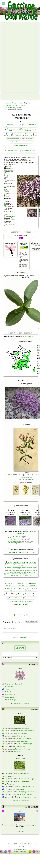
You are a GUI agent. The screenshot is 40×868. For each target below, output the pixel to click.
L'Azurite (16, 536)
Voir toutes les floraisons (21, 703)
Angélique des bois (27, 792)
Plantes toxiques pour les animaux (22, 142)
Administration (34, 844)
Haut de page (21, 615)
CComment (25, 637)
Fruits (12, 136)
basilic (29, 150)
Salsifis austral (10, 694)
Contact (18, 844)
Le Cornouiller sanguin (15, 541)
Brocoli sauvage (10, 700)
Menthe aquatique (22, 741)
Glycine (20, 828)
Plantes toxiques (29, 139)
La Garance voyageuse (15, 538)
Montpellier (23, 150)
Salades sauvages (33, 125)
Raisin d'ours (9, 687)
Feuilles (26, 136)
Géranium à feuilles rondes (14, 684)
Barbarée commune (30, 797)
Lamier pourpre (20, 736)
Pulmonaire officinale (23, 749)
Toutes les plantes (9, 125)
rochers (34, 150)
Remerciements (8, 844)
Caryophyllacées (9, 170)
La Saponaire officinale (14, 552)
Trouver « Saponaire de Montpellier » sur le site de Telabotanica (22, 568)
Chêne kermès (20, 746)
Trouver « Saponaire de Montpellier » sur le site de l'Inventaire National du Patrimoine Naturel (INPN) (21, 571)
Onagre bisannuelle (27, 731)
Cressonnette (9, 697)
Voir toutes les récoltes (21, 801)
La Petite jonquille (14, 543)
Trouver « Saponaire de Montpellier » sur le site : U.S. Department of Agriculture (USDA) (22, 575)
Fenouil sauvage (21, 733)
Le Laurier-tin (15, 540)
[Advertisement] (10, 57)
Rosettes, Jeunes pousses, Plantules (29, 130)
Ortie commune (26, 739)
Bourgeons (34, 136)
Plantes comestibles (20, 125)
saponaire (16, 150)
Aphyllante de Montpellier (23, 794)
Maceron (17, 752)
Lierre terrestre (10, 689)
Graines (19, 136)
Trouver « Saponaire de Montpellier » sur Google (22, 562)
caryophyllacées (28, 152)
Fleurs (6, 136)
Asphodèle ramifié (24, 774)
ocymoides (19, 152)
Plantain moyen (20, 789)
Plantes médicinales (15, 139)
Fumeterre (10, 784)
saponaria (12, 152)
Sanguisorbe (9, 776)
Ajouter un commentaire (32, 621)
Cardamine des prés (22, 781)
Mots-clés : (10, 150)
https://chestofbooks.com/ (26, 479)
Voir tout (21, 831)
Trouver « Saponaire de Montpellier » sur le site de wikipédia (22, 565)
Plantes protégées (22, 145)
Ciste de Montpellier (22, 728)
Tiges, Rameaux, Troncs (12, 130)
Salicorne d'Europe (28, 779)
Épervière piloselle (27, 787)
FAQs (25, 844)
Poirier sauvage (10, 692)
